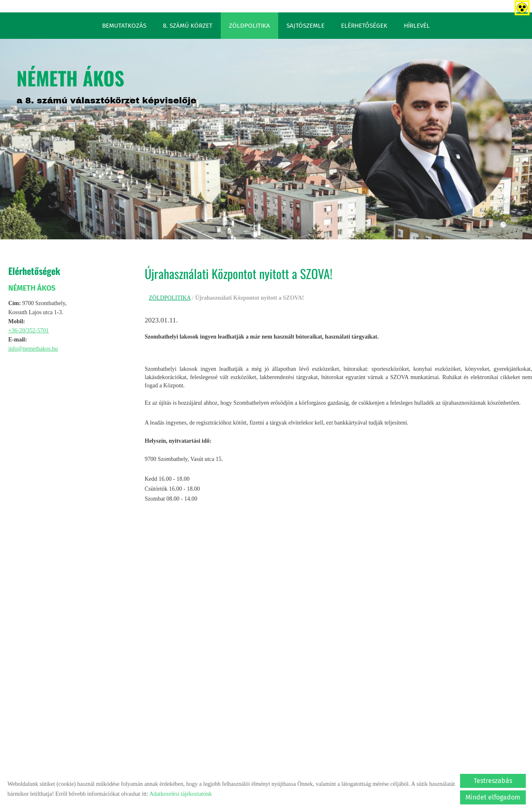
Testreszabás (493, 781)
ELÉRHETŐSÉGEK (364, 26)
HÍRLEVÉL (417, 26)
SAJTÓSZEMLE (305, 26)
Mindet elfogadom (493, 797)
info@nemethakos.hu (33, 349)
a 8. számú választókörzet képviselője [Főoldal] (106, 84)
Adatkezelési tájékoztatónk (180, 794)
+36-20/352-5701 (29, 331)
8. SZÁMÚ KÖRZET (188, 26)
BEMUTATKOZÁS (124, 26)
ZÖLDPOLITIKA (249, 26)
